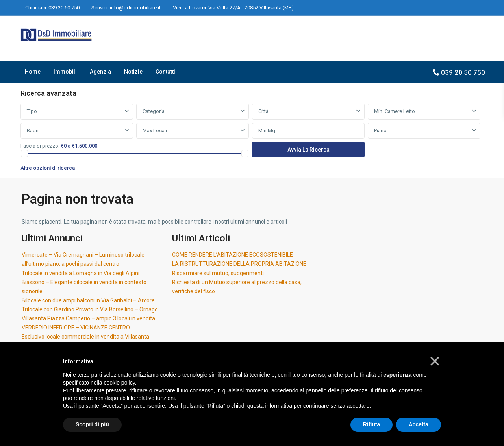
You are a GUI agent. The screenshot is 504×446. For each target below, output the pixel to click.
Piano (380, 130)
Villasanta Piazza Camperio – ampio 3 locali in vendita (88, 318)
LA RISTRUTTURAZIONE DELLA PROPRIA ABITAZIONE (239, 264)
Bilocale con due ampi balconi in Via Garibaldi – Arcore (88, 300)
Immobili (65, 72)
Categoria (154, 111)
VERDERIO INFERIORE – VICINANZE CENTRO (76, 328)
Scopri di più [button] (92, 424)
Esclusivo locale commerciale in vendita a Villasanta (85, 337)
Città (263, 111)
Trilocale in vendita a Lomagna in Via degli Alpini (81, 273)
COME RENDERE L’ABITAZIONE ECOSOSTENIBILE (233, 255)
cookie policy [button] (120, 383)
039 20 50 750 (64, 8)
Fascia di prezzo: (40, 146)
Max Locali (155, 130)
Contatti (165, 72)
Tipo (32, 111)
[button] (435, 361)
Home (33, 72)
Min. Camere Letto (395, 111)
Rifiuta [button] (372, 424)
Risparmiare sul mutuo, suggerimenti (218, 273)
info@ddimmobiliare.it (135, 8)
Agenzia (100, 72)
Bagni (33, 130)
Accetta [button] (418, 424)
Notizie (133, 72)
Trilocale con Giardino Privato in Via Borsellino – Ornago (90, 309)
